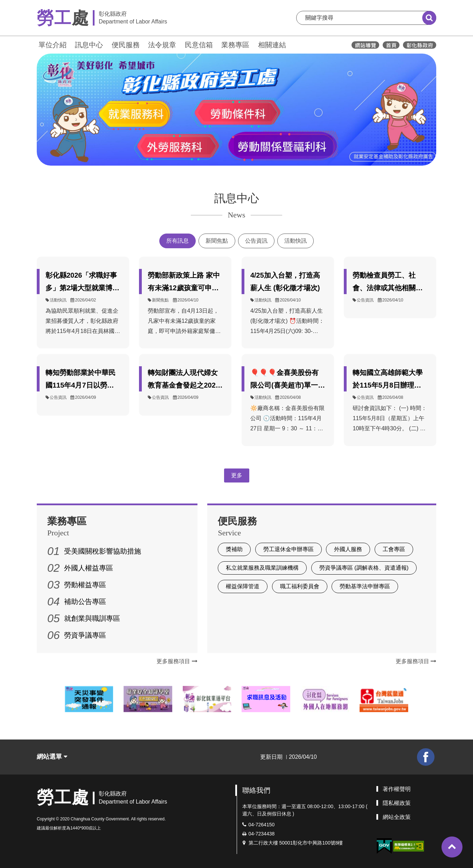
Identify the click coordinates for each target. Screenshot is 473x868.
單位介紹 (53, 45)
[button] (452, 847)
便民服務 (126, 45)
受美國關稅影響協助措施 (103, 551)
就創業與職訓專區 (92, 618)
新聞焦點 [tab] (217, 241)
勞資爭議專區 (85, 635)
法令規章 (162, 45)
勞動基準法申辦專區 (365, 586)
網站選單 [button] (52, 757)
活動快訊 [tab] (295, 241)
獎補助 (234, 549)
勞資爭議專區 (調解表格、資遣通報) (364, 568)
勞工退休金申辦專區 (288, 549)
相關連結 (272, 45)
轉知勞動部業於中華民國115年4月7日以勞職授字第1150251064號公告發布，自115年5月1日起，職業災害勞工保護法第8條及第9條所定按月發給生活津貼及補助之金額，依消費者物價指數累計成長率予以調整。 (82, 380)
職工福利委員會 (300, 586)
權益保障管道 (243, 586)
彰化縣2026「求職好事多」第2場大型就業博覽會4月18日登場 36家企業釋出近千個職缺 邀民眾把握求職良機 (82, 283)
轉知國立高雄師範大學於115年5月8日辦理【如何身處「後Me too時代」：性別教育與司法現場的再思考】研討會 (388, 380)
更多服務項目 (177, 661)
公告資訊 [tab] (256, 241)
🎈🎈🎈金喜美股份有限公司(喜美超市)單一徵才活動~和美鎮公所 (288, 380)
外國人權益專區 (89, 568)
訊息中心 (89, 45)
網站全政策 (397, 817)
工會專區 (394, 549)
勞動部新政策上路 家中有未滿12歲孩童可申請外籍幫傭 (184, 283)
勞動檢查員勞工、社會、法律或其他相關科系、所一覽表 (388, 283)
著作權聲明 (397, 789)
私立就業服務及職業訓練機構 (262, 568)
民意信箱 (199, 45)
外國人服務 (348, 549)
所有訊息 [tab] (178, 241)
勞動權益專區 (85, 585)
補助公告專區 (85, 602)
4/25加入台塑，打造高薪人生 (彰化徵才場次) (285, 282)
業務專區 (235, 45)
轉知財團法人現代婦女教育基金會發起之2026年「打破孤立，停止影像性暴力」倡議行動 (184, 380)
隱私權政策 (397, 803)
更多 (237, 475)
